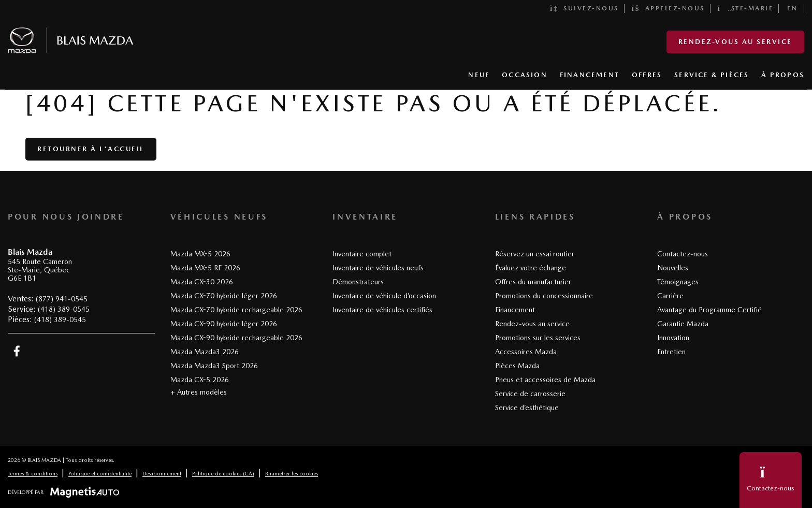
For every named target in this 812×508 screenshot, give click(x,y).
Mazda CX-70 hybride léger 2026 (224, 296)
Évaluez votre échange (531, 268)
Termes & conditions (33, 473)
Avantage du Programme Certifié (709, 310)
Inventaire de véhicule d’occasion (384, 296)
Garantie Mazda (683, 324)
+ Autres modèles (199, 392)
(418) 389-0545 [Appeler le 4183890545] (64, 309)
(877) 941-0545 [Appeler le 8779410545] (62, 299)
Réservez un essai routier (535, 254)
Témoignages (678, 282)
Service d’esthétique (527, 408)
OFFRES (647, 75)
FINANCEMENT (590, 75)
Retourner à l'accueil (91, 149)
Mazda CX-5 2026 (200, 380)
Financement (515, 310)
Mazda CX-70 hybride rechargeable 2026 (236, 310)
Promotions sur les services (538, 338)
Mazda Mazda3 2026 (205, 352)
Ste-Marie (746, 8)
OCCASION (525, 75)
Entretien (671, 352)
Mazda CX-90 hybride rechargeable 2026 (236, 338)
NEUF (479, 75)
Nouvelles (673, 268)
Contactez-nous (683, 254)
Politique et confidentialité (100, 473)
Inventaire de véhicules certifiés (382, 310)
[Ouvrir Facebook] (17, 351)
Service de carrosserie (530, 394)
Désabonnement (162, 473)
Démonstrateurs (358, 282)
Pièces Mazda (517, 366)
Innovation (673, 338)
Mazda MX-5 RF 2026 (205, 268)
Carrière (670, 296)
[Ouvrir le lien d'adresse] (40, 270)
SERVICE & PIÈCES (712, 75)
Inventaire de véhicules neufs (378, 268)
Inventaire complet (362, 254)
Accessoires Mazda (526, 352)
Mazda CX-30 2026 (202, 282)
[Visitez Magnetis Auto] (87, 492)
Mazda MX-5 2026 (200, 254)
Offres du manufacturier (533, 282)
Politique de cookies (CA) (223, 473)
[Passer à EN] (793, 9)
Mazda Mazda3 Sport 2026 (214, 366)
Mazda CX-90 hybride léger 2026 (224, 324)
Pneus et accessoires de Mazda (545, 380)
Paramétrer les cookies (292, 473)
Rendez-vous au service (735, 42)
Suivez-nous (584, 8)
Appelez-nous (668, 8)
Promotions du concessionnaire (544, 296)
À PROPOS (783, 75)
